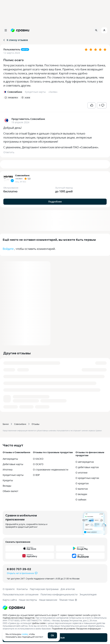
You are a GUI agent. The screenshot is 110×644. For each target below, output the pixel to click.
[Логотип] (55, 608)
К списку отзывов (15, 40)
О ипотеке (81, 473)
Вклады (7, 486)
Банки (6, 424)
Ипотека (8, 470)
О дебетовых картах (87, 467)
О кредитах (82, 483)
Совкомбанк (20, 424)
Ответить (9, 152)
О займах (81, 499)
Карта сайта (10, 600)
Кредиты (8, 480)
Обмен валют (11, 491)
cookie (25, 634)
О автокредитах (85, 462)
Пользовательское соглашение (21, 594)
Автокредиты (10, 459)
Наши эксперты (28, 600)
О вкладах (81, 494)
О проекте (9, 589)
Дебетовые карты (13, 464)
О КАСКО (38, 459)
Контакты (22, 589)
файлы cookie (39, 623)
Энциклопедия (88, 594)
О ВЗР (36, 475)
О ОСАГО (38, 464)
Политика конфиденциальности (59, 594)
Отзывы (35, 424)
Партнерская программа (44, 589)
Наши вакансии (48, 600)
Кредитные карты (13, 475)
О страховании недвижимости (51, 470)
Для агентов (68, 589)
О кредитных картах (87, 478)
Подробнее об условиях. (64, 629)
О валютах (82, 489)
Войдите (8, 249)
